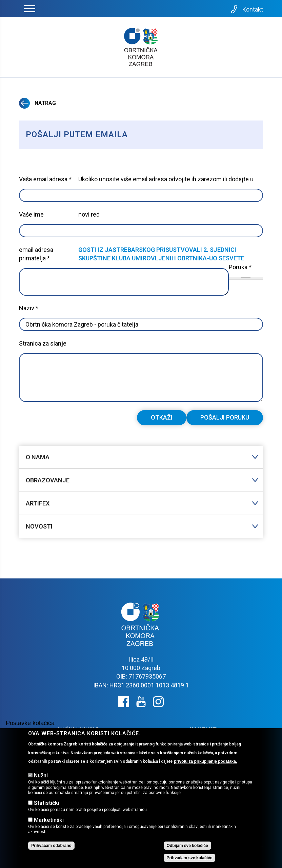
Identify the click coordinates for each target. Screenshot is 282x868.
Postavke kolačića (30, 723)
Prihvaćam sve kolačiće (190, 858)
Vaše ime (31, 214)
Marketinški (49, 820)
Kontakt (246, 9)
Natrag (37, 103)
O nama (38, 457)
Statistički (47, 803)
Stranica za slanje (43, 343)
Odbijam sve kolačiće (187, 846)
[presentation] (70, 423)
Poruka (240, 267)
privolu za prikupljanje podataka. (205, 761)
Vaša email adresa (45, 179)
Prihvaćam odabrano (51, 846)
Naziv (29, 308)
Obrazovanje (48, 480)
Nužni (41, 775)
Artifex (38, 503)
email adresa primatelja (36, 254)
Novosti (39, 526)
